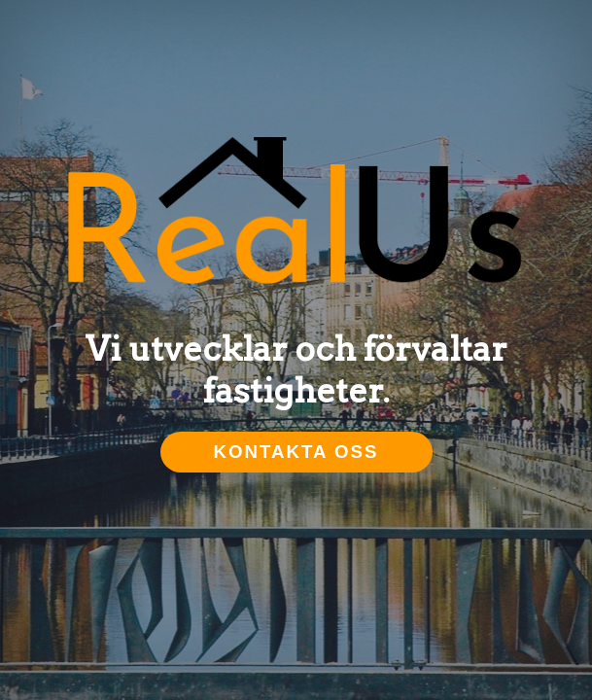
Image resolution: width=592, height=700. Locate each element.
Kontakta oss (296, 452)
